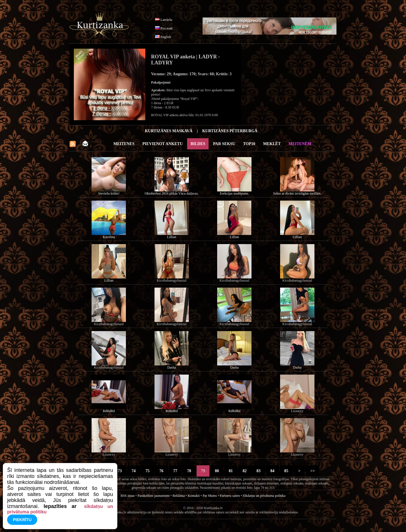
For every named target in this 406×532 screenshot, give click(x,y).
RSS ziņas (127, 496)
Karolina (109, 237)
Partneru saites (230, 496)
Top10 (249, 144)
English (166, 37)
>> (313, 471)
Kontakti (194, 496)
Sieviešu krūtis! (109, 193)
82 (245, 471)
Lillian (172, 237)
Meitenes (124, 144)
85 (286, 471)
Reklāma (179, 496)
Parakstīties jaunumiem (154, 496)
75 (147, 471)
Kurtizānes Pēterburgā (230, 131)
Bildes (198, 144)
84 (273, 471)
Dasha (172, 367)
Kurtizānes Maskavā (169, 131)
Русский (167, 28)
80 (217, 471)
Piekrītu (22, 520)
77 (175, 471)
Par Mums (210, 496)
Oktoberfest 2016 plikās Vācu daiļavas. (172, 193)
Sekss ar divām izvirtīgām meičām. (297, 193)
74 (134, 471)
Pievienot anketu (163, 144)
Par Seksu (224, 144)
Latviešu (166, 20)
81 (231, 471)
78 (189, 471)
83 (259, 471)
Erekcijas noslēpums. (234, 193)
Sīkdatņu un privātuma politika (264, 496)
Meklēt (272, 144)
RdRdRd (109, 411)
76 (162, 471)
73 (120, 471)
